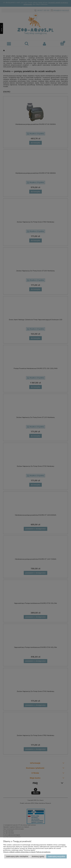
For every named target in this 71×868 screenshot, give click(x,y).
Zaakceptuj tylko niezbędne (17, 856)
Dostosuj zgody (38, 856)
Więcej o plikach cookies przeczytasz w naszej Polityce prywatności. (27, 852)
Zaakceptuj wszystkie (56, 856)
